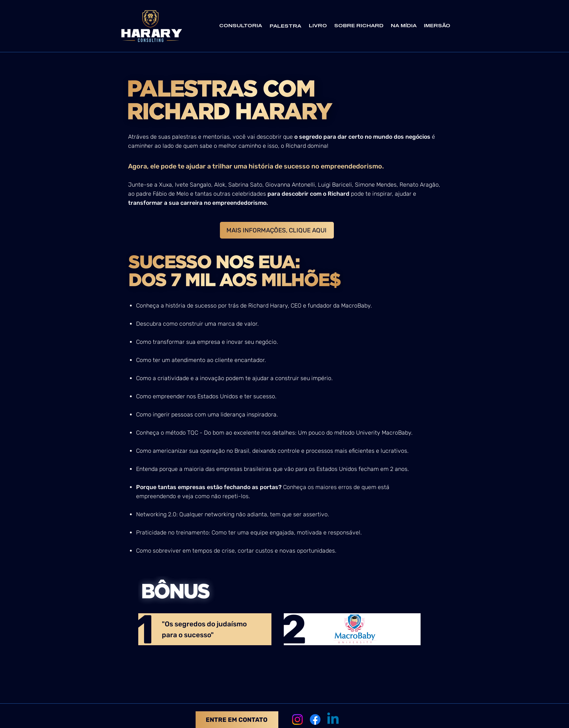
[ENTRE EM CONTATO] (237, 720)
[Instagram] (297, 719)
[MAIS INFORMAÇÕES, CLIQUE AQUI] (277, 230)
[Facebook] (315, 719)
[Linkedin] (333, 719)
